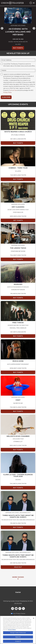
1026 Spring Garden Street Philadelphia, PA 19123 (18, 601)
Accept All (18, 642)
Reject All (18, 637)
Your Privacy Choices (19, 613)
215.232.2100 (18, 603)
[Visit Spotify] (16, 609)
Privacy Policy (7, 92)
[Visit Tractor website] (18, 592)
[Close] (34, 619)
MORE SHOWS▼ (18, 578)
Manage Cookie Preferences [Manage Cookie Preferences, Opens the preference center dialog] (18, 633)
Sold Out (18, 567)
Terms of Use (13, 90)
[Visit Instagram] (13, 609)
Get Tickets (18, 220)
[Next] (34, 28)
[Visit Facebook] (20, 609)
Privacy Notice (12, 630)
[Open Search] (31, 3)
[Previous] (2, 28)
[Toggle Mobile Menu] (34, 3)
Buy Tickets (18, 48)
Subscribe (6, 97)
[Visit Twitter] (23, 609)
